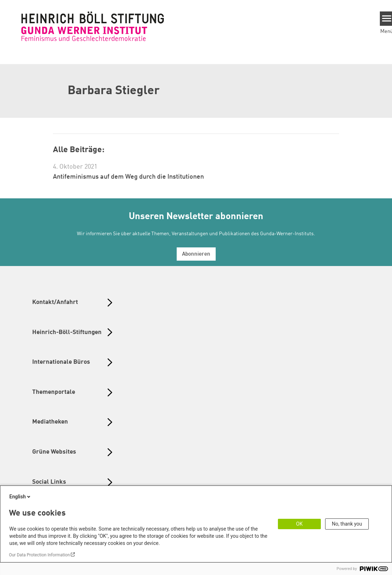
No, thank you (347, 524)
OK (299, 524)
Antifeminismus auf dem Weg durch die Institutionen (128, 177)
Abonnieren (196, 254)
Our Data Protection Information (39, 555)
